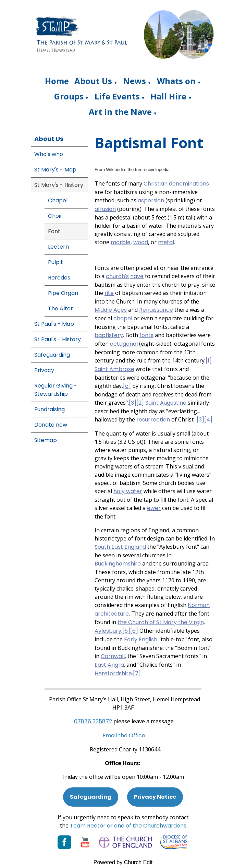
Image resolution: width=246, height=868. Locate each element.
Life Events (117, 96)
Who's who (49, 154)
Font (54, 231)
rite (109, 293)
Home (57, 81)
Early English (141, 639)
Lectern (58, 247)
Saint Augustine (166, 403)
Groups (69, 96)
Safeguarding (52, 355)
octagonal (124, 344)
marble (121, 242)
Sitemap (46, 440)
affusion (105, 209)
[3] (133, 403)
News (134, 81)
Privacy (44, 370)
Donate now (51, 425)
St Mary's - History (59, 185)
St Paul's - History (58, 339)
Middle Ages (111, 310)
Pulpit (56, 262)
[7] (137, 673)
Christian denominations (176, 184)
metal (166, 242)
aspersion (151, 200)
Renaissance (156, 310)
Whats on (176, 81)
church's (117, 276)
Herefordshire (113, 673)
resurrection (153, 420)
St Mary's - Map (55, 170)
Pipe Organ (63, 293)
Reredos (59, 278)
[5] (126, 631)
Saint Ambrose (114, 369)
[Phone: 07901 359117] (93, 721)
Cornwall (113, 656)
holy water (128, 491)
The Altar (60, 308)
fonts (146, 335)
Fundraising (50, 409)
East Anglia (109, 665)
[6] (134, 631)
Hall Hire (168, 96)
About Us (93, 81)
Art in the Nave (120, 112)
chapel (123, 318)
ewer (154, 508)
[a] (127, 386)
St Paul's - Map (54, 324)
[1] (209, 361)
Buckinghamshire (118, 564)
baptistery (109, 335)
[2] (140, 403)
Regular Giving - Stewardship (56, 390)
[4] (208, 420)
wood (141, 242)
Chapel (58, 200)
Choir (55, 216)
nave (137, 276)
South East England (120, 547)
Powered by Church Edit (123, 862)
